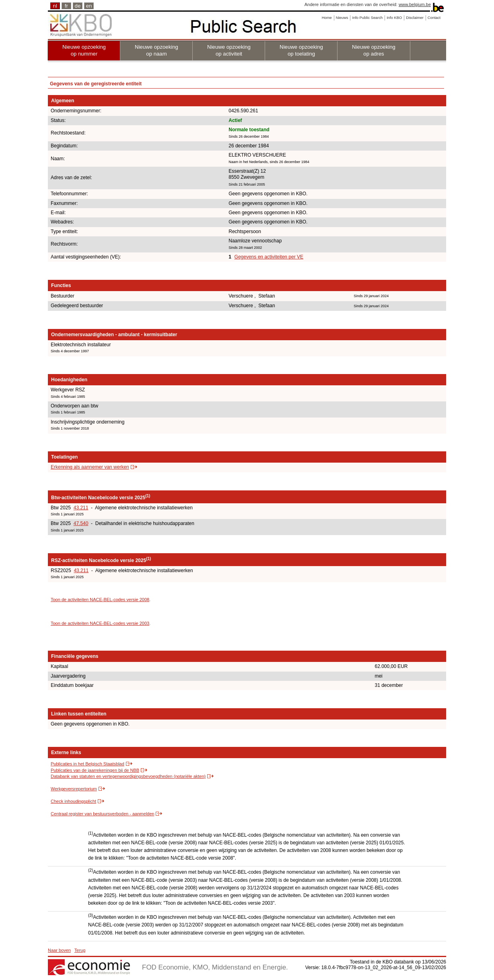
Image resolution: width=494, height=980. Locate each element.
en (89, 6)
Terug (80, 950)
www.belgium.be (415, 4)
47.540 (81, 523)
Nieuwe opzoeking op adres (374, 50)
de (78, 6)
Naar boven (59, 950)
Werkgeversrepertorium (74, 789)
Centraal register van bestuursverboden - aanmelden (102, 814)
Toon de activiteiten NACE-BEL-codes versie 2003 (100, 623)
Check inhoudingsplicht (73, 801)
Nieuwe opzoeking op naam (156, 50)
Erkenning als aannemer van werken (90, 467)
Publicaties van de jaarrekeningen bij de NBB (95, 770)
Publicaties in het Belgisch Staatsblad (87, 764)
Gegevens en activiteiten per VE (269, 257)
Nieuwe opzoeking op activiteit (229, 50)
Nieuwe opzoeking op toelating (301, 50)
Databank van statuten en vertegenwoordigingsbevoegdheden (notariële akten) (128, 776)
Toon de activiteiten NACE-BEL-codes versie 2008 (100, 600)
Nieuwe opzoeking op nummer (84, 50)
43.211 (81, 508)
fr (66, 6)
